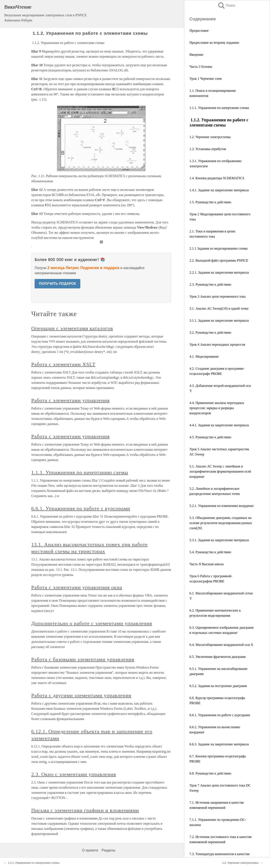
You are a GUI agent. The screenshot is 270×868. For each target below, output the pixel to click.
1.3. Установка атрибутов (208, 149)
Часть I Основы (201, 67)
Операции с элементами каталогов (72, 328)
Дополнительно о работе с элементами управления (92, 623)
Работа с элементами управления (70, 400)
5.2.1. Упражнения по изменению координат (222, 506)
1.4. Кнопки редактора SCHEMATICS (217, 178)
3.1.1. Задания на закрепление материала (219, 320)
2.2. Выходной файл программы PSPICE (219, 260)
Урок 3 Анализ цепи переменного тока (217, 296)
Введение (196, 55)
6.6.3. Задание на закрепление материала (219, 744)
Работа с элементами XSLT (63, 364)
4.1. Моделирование (204, 356)
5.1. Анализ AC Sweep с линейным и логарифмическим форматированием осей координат (220, 471)
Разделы (108, 850)
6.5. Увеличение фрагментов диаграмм (218, 657)
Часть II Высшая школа (207, 564)
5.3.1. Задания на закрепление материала (219, 540)
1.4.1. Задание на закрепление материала (219, 190)
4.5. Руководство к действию (210, 437)
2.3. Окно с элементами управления (74, 774)
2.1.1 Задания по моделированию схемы (219, 248)
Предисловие (199, 31)
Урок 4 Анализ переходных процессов (217, 344)
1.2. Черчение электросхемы (210, 137)
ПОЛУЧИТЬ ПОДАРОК (57, 284)
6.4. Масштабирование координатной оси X (221, 645)
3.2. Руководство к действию (210, 332)
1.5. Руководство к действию (210, 202)
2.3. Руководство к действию (210, 284)
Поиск (226, 5)
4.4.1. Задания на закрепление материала (219, 425)
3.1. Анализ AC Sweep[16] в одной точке (219, 308)
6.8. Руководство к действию (211, 773)
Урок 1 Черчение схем (206, 79)
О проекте (90, 850)
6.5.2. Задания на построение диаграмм (218, 686)
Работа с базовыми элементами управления (83, 659)
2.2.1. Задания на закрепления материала (219, 272)
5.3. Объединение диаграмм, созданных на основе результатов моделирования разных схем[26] (221, 523)
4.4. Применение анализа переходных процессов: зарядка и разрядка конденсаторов (217, 408)
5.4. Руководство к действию (210, 552)
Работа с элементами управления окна (77, 587)
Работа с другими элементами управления (81, 695)
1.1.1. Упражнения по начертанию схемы (219, 108)
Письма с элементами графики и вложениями (85, 810)
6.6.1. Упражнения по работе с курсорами (220, 715)
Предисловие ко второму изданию (215, 43)
